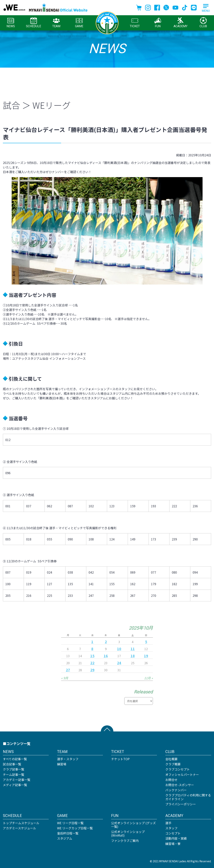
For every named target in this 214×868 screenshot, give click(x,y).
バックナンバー (176, 790)
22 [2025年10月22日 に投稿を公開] (92, 663)
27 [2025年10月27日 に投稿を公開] (68, 670)
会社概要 (171, 759)
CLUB (203, 23)
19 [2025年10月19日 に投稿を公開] (146, 656)
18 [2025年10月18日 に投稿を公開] (133, 656)
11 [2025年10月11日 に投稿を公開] (133, 649)
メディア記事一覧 (15, 785)
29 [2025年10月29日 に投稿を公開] (92, 670)
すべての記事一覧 (15, 759)
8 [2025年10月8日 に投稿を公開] (92, 649)
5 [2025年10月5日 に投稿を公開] (146, 642)
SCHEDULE (34, 23)
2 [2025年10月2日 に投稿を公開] (106, 642)
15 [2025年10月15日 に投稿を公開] (92, 656)
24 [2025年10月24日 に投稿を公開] (119, 663)
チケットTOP (120, 759)
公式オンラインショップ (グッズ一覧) (133, 825)
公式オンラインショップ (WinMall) (128, 833)
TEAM (56, 23)
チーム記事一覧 (14, 774)
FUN (158, 23)
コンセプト (173, 833)
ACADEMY (180, 23)
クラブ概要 (173, 764)
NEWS (11, 23)
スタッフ (171, 828)
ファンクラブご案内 (125, 841)
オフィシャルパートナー (182, 774)
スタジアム (65, 838)
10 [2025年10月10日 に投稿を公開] (119, 649)
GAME (79, 23)
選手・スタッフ (68, 759)
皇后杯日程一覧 (68, 833)
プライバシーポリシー (181, 804)
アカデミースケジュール (19, 828)
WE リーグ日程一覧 (70, 823)
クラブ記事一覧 (14, 769)
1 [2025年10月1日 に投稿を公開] (92, 642)
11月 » (149, 678)
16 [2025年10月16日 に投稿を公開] (106, 656)
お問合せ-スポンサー (180, 785)
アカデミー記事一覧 (17, 780)
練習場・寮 (173, 844)
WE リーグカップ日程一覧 (75, 828)
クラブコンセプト (178, 769)
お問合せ (171, 780)
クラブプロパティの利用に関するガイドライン (188, 797)
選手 (168, 823)
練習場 (62, 764)
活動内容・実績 (176, 838)
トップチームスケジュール (21, 823)
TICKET (135, 23)
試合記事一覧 (12, 764)
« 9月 (65, 678)
